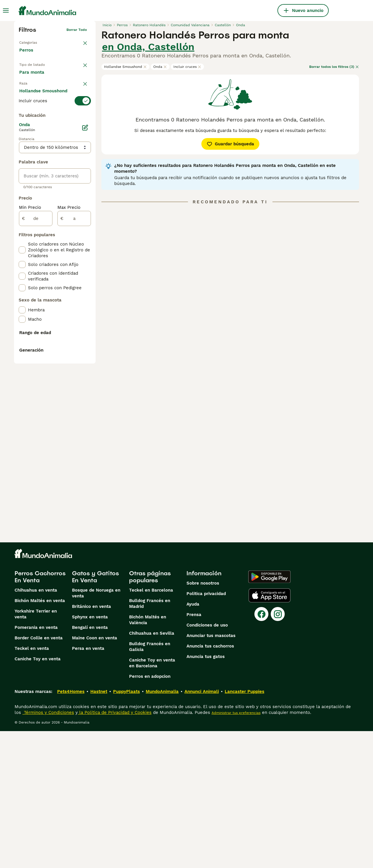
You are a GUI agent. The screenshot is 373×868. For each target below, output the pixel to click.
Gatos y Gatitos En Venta (95, 714)
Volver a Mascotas (35, 41)
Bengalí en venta (90, 764)
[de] (36, 357)
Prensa (194, 751)
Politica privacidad (206, 731)
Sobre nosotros (203, 720)
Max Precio (69, 346)
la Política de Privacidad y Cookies (115, 849)
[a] (74, 357)
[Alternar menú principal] (6, 10)
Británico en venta (92, 743)
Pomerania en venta (36, 764)
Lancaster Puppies (244, 828)
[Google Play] (269, 714)
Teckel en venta (32, 785)
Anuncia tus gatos (206, 793)
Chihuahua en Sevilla (152, 770)
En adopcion (69, 78)
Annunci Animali (202, 828)
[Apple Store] (270, 732)
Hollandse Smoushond (125, 67)
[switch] (55, 119)
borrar (81, 108)
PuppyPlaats (126, 828)
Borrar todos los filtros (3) (334, 67)
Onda (160, 67)
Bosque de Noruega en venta (96, 730)
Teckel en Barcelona (151, 727)
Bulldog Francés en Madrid (150, 740)
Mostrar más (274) (43, 241)
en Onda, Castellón (148, 47)
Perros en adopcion (150, 813)
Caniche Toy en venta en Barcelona (152, 800)
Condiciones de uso (207, 762)
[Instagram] (278, 751)
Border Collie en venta (39, 775)
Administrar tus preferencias (236, 850)
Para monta (36, 92)
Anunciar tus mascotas (211, 772)
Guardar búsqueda (230, 144)
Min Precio (30, 346)
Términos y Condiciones (48, 849)
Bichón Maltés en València (148, 757)
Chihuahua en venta (36, 727)
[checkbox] (22, 149)
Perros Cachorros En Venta (40, 714)
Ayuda (193, 741)
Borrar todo (77, 30)
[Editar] (85, 266)
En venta (33, 78)
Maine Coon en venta (95, 775)
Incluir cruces (187, 67)
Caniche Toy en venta (38, 796)
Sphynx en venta (90, 754)
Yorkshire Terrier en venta (36, 751)
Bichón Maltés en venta (40, 738)
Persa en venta (88, 785)
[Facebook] (261, 751)
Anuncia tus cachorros (210, 783)
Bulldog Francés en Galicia (150, 784)
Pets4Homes (71, 828)
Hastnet (99, 828)
